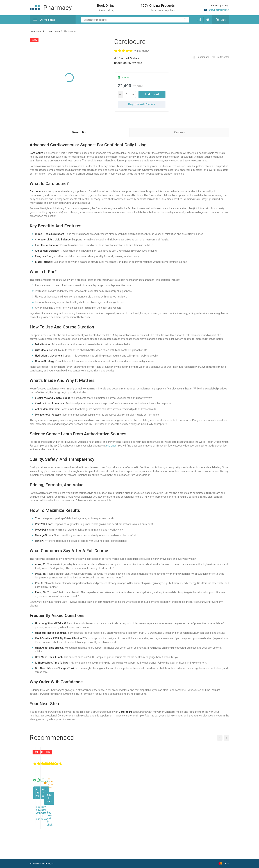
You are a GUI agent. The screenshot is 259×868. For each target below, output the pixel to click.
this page (111, 446)
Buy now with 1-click (142, 104)
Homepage (36, 31)
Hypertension (53, 31)
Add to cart (152, 94)
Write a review (142, 51)
